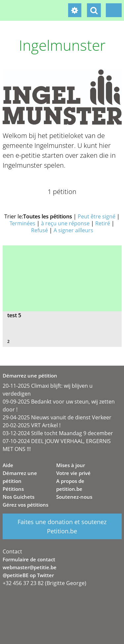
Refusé (40, 230)
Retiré (103, 223)
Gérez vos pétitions (25, 505)
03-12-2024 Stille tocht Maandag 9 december (58, 433)
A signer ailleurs (73, 230)
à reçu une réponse (65, 223)
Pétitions (13, 489)
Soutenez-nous (74, 497)
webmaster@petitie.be (30, 567)
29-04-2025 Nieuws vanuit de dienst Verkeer (57, 417)
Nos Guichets (19, 497)
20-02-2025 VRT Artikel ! (32, 425)
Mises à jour (71, 465)
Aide (8, 465)
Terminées (22, 223)
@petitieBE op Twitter (28, 575)
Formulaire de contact (29, 559)
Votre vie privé (73, 473)
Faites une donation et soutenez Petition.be (62, 526)
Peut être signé (97, 216)
